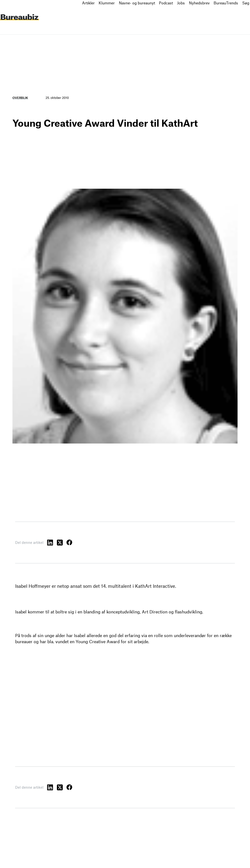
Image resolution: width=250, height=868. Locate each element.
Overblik (20, 98)
